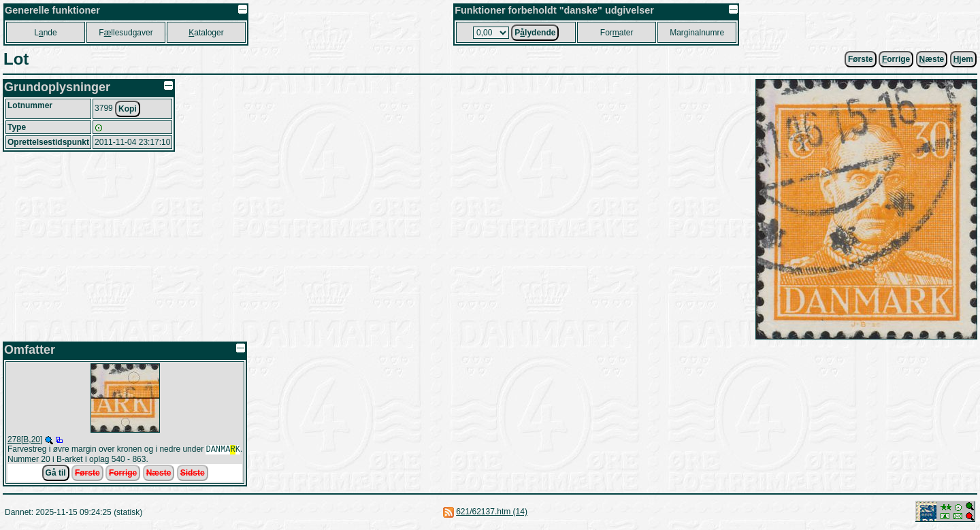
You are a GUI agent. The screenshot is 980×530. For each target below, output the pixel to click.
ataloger (206, 33)
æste (932, 59)
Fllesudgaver (126, 33)
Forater (617, 33)
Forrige (123, 474)
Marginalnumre (697, 33)
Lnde (45, 33)
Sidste (193, 474)
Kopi (128, 109)
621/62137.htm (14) (492, 513)
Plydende (535, 33)
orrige (896, 59)
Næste (159, 474)
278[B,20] (25, 440)
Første (861, 59)
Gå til (56, 474)
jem (963, 59)
